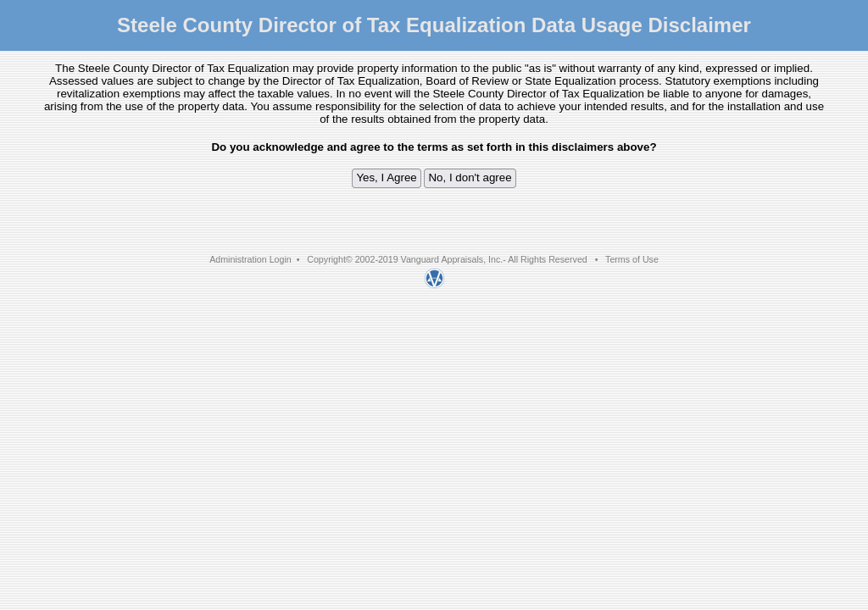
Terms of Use (632, 259)
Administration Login (250, 259)
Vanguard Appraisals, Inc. (452, 259)
